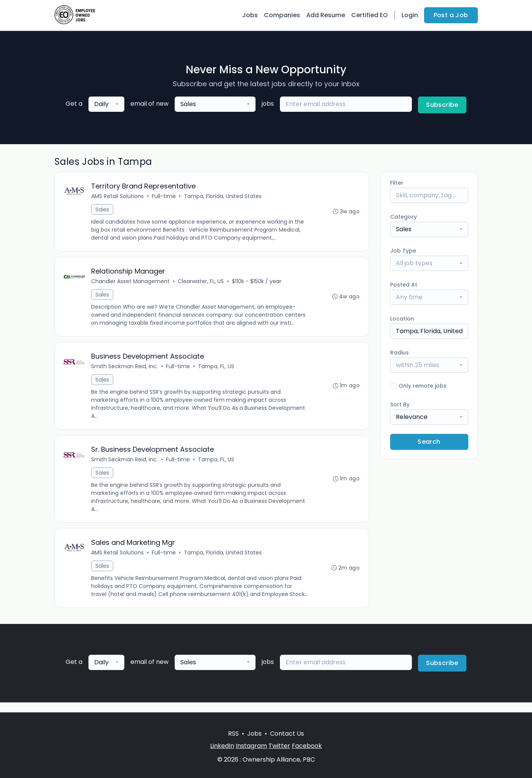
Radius (399, 353)
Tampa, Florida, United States (223, 197)
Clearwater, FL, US (201, 282)
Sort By (400, 404)
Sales (103, 210)
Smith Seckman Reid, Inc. (125, 367)
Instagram (251, 746)
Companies (282, 15)
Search (429, 442)
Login (410, 15)
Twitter (279, 746)
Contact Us (287, 734)
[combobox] (106, 104)
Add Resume (326, 15)
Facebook (307, 746)
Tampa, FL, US (216, 367)
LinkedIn (222, 746)
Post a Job (451, 15)
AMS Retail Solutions (118, 197)
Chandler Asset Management (131, 282)
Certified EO (370, 15)
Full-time (164, 197)
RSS (233, 734)
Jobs (250, 15)
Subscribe (442, 105)
